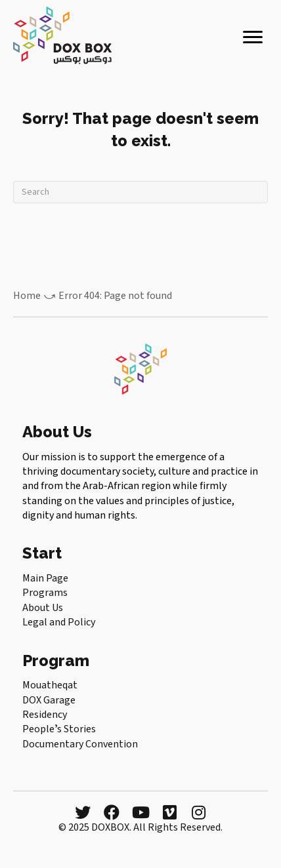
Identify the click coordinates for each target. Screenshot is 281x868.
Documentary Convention (80, 744)
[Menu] (253, 37)
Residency (45, 715)
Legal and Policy (59, 622)
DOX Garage (49, 700)
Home (27, 296)
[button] (83, 812)
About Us (43, 608)
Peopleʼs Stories (59, 729)
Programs (45, 593)
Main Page (45, 578)
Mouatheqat (50, 685)
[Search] (140, 192)
